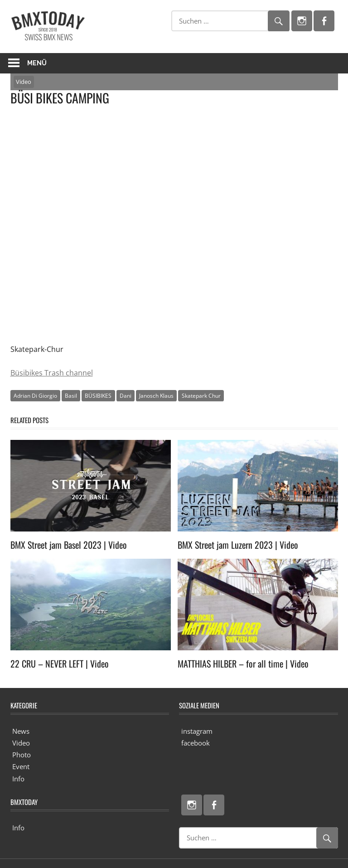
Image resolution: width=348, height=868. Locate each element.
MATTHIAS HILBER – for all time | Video (243, 663)
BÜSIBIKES (98, 396)
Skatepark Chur (201, 396)
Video (24, 82)
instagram (197, 731)
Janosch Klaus (156, 396)
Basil (71, 396)
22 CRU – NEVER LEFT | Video (60, 663)
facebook (196, 743)
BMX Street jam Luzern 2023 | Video (238, 545)
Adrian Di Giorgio (35, 396)
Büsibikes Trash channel (52, 373)
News (21, 731)
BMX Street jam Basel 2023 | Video (69, 545)
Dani (126, 396)
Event (21, 766)
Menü (37, 63)
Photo (22, 755)
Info (18, 779)
